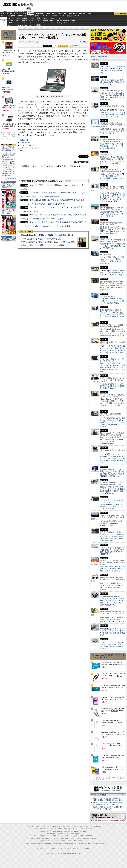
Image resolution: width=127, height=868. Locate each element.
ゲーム (90, 14)
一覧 (55, 46)
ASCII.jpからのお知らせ (99, 795)
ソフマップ (32, 25)
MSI (46, 18)
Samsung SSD (38, 836)
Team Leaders (65, 838)
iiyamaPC (25, 18)
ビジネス (17, 13)
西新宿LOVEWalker (58, 843)
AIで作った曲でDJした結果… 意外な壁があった (41, 239)
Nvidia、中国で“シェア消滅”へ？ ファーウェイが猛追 (43, 245)
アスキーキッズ (5, 16)
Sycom (32, 18)
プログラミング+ (57, 16)
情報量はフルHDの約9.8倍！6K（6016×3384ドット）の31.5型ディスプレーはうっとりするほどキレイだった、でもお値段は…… (112, 160)
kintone (25, 23)
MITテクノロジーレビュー (81, 841)
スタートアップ (82, 14)
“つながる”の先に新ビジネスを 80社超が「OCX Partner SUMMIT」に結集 (112, 523)
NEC (22, 151)
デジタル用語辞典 (61, 841)
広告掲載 (86, 848)
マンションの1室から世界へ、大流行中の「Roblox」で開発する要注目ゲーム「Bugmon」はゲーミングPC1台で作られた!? (112, 230)
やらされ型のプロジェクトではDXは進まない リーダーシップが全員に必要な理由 (112, 146)
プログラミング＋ (74, 838)
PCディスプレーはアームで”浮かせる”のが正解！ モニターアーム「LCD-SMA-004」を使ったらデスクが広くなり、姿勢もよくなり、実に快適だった (112, 504)
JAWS (11, 23)
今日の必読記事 (42, 841)
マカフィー (11, 25)
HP (59, 18)
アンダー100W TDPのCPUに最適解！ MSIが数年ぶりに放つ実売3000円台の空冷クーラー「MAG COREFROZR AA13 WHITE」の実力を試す (112, 422)
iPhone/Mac (40, 13)
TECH (24, 13)
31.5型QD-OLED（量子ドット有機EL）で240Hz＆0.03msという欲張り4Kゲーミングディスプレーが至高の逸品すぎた (112, 602)
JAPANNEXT (25, 25)
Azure (32, 23)
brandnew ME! (39, 25)
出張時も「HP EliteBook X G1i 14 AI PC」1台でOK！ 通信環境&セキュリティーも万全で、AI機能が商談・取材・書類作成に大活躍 (112, 349)
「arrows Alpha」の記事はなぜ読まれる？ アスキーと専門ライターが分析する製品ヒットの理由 (112, 273)
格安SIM (13, 16)
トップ (3, 13)
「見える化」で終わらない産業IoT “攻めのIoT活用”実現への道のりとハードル (112, 82)
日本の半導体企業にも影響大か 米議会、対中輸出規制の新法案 (47, 235)
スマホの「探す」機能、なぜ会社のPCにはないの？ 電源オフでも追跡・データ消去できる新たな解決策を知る (112, 260)
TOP (27, 826)
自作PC (60, 13)
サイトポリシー (42, 848)
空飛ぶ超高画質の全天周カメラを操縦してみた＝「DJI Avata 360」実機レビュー (54, 242)
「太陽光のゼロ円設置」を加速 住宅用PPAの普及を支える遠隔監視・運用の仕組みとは (112, 386)
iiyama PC (60, 829)
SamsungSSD (37, 21)
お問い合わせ (77, 848)
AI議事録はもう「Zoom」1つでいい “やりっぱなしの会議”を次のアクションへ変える (112, 131)
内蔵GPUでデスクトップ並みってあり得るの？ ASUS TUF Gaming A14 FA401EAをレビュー (112, 246)
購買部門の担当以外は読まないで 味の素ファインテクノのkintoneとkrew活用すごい (113, 288)
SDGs (65, 16)
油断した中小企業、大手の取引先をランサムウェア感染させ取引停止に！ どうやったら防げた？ (112, 569)
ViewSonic (66, 21)
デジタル (26, 4)
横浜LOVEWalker (47, 843)
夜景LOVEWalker (69, 843)
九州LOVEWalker (79, 843)
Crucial (52, 21)
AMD (18, 21)
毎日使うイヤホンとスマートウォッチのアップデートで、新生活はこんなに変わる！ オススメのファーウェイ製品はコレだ (112, 490)
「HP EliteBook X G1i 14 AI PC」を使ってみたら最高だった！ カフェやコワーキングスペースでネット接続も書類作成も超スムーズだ (112, 332)
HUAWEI (59, 21)
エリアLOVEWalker (36, 843)
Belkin (73, 21)
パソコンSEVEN (39, 18)
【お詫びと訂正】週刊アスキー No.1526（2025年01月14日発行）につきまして (109, 808)
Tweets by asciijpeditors (98, 56)
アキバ (69, 13)
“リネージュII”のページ (30, 145)
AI (8, 13)
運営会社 (68, 848)
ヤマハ (73, 23)
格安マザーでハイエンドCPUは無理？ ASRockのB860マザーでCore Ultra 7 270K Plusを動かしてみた (112, 70)
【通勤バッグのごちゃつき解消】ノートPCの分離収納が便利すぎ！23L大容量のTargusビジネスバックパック (112, 177)
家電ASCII (21, 16)
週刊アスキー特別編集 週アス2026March (9, 212)
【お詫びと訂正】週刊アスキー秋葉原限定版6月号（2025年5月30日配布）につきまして (108, 804)
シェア (40, 45)
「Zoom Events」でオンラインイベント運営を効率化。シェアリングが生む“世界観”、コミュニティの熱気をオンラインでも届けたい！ (112, 403)
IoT (11, 13)
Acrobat (18, 23)
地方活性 (69, 16)
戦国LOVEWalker (101, 843)
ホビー (54, 13)
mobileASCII (70, 841)
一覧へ (123, 795)
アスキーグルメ (29, 16)
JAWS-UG (49, 831)
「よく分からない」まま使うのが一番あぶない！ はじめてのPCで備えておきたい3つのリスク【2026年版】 (112, 551)
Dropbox (46, 23)
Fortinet (66, 23)
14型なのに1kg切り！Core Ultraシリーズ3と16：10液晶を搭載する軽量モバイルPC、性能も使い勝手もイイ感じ (112, 96)
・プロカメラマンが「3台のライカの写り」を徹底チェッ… (8, 174)
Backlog (59, 23)
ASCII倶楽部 (120, 14)
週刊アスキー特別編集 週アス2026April (9, 186)
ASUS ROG (25, 21)
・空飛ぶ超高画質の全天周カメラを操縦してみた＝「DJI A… (8, 161)
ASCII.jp (10, 4)
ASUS (52, 18)
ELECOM (11, 21)
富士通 (11, 18)
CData (52, 23)
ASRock (45, 21)
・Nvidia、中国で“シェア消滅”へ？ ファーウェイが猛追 (8, 168)
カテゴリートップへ (81, 162)
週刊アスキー (38, 16)
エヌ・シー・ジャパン (30, 148)
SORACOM (56, 836)
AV (65, 13)
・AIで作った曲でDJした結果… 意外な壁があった (8, 155)
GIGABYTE (32, 21)
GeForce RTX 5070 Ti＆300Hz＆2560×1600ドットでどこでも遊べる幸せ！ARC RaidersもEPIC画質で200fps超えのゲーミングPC (112, 113)
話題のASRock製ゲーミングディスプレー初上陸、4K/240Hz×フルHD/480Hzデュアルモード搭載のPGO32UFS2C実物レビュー (112, 473)
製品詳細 (24, 140)
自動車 (48, 13)
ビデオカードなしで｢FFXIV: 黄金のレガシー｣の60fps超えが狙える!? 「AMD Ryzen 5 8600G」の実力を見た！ (112, 645)
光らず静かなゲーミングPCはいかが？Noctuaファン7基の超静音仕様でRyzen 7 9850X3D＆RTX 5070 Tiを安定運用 (112, 537)
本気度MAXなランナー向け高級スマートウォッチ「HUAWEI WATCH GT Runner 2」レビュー (112, 619)
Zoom (80, 23)
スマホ (75, 13)
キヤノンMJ (18, 25)
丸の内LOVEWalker (90, 843)
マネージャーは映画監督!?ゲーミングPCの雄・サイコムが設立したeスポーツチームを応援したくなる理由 (112, 586)
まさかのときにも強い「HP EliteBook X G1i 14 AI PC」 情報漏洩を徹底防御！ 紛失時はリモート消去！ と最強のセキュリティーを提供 (112, 367)
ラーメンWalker (25, 843)
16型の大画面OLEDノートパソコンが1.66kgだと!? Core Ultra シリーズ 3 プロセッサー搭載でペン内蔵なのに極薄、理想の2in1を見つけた (112, 458)
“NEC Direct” (25, 143)
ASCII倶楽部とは (10, 178)
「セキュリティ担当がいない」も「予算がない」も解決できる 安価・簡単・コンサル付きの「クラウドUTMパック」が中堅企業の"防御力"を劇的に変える (112, 197)
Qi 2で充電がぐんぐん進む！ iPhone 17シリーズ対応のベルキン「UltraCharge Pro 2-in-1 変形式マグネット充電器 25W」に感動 (112, 314)
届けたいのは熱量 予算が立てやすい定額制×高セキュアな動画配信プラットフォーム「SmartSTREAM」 (112, 440)
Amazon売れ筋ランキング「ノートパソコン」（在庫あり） (8, 35)
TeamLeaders (47, 16)
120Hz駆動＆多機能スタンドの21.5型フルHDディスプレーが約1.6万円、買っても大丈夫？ (112, 301)
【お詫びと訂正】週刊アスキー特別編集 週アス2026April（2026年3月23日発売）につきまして (108, 799)
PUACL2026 (76, 16)
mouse (18, 18)
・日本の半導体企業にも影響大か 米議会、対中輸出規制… (8, 149)
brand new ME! (75, 834)
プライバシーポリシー (56, 848)
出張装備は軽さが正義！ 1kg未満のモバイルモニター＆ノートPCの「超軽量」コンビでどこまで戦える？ (112, 632)
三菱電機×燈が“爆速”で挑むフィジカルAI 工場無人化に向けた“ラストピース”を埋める (112, 214)
